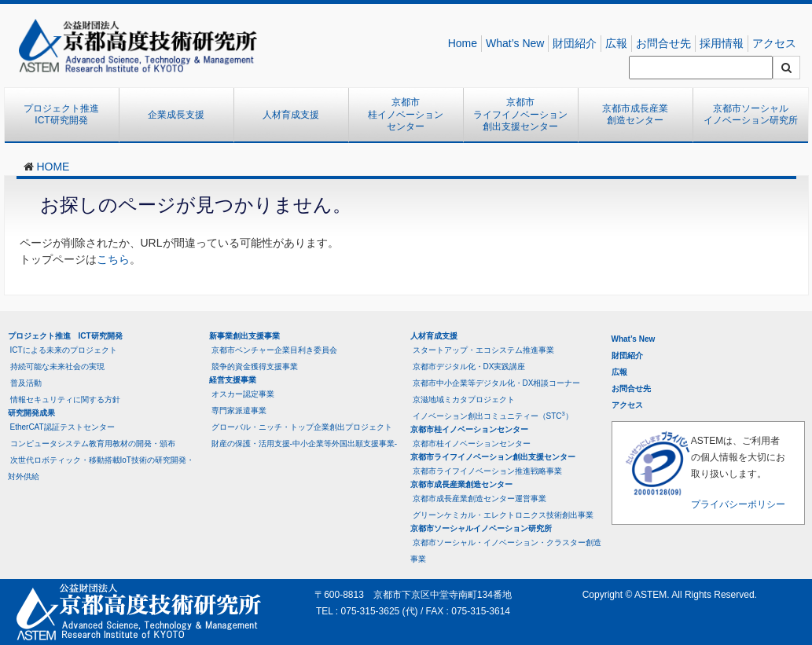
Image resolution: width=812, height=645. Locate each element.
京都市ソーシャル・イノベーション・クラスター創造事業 (506, 551)
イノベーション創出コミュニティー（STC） (493, 415)
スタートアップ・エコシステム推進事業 (483, 350)
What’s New (515, 43)
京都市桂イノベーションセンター (406, 114)
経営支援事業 (233, 380)
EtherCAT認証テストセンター (62, 427)
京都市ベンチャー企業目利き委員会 (274, 350)
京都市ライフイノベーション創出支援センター (520, 114)
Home (463, 43)
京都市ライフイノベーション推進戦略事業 (487, 471)
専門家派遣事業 (239, 410)
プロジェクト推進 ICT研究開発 (66, 115)
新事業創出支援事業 (244, 336)
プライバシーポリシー (738, 504)
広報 (616, 43)
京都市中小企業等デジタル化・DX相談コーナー (497, 383)
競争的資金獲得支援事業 (255, 366)
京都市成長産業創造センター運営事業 (479, 498)
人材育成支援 (291, 115)
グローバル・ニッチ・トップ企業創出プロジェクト (302, 427)
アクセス (774, 43)
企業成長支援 (176, 115)
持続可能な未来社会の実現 (57, 366)
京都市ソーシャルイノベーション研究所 (751, 115)
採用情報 (722, 43)
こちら (113, 259)
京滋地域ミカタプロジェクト (464, 399)
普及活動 (26, 383)
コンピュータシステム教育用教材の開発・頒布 (93, 443)
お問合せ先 (663, 43)
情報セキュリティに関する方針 (65, 399)
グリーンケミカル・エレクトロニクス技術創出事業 (503, 515)
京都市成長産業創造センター (635, 115)
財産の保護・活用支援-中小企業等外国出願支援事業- (305, 443)
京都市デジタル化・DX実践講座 (469, 366)
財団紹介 (575, 43)
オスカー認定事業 (243, 394)
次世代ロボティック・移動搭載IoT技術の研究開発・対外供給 (101, 468)
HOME (53, 167)
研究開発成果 (31, 413)
